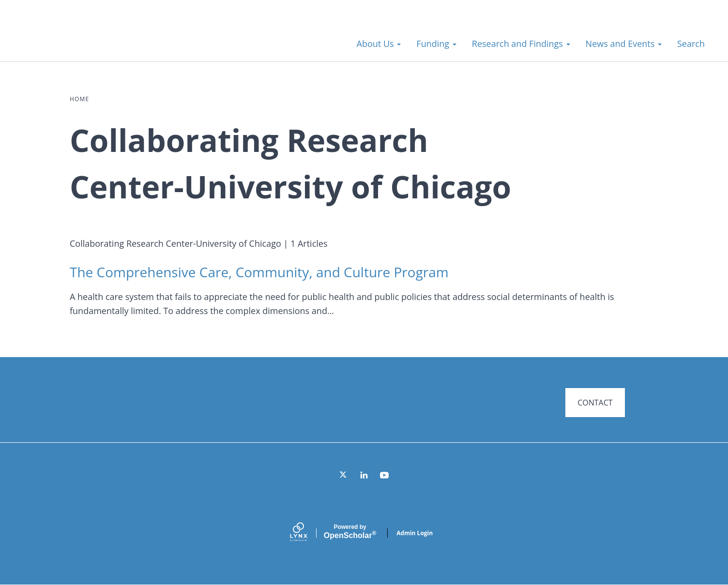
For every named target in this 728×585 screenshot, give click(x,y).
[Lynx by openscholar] (307, 533)
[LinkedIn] (364, 475)
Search (691, 44)
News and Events (624, 44)
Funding (436, 44)
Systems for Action (94, 38)
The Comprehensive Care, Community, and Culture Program (259, 272)
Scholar (350, 532)
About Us (379, 44)
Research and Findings (521, 44)
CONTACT (595, 403)
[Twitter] (344, 475)
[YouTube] (384, 475)
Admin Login (415, 533)
